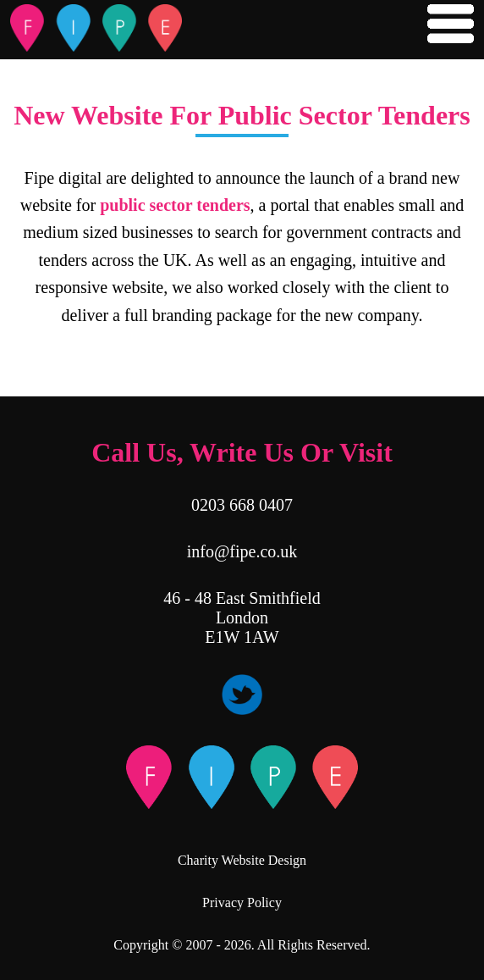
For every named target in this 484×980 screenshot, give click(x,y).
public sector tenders (175, 205)
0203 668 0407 (242, 505)
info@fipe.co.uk (242, 551)
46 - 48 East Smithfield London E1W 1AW (242, 617)
